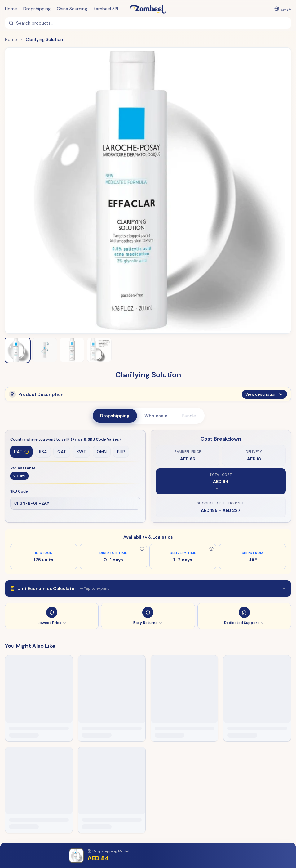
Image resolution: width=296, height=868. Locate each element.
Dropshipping (37, 9)
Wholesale (156, 416)
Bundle (189, 416)
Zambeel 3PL (106, 9)
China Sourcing (72, 9)
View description (264, 397)
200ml (19, 476)
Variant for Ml (23, 468)
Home (11, 9)
